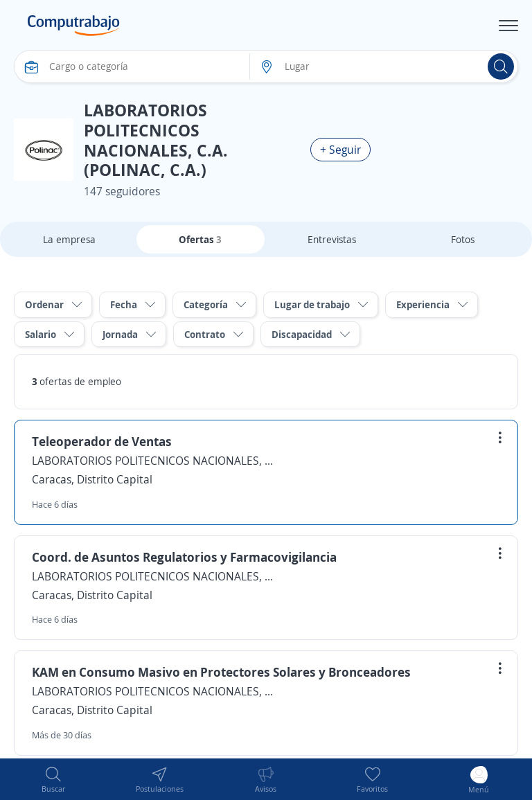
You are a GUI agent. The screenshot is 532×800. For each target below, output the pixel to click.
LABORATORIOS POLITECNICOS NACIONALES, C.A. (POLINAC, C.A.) (153, 461)
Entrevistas (332, 239)
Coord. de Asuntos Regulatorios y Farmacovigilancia (184, 557)
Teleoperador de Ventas (102, 441)
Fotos (463, 239)
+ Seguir (340, 150)
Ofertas (200, 239)
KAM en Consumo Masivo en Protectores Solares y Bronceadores (221, 672)
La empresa (69, 239)
